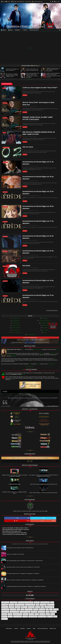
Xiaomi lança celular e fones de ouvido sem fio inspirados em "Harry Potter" (23, 567)
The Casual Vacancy (18, 617)
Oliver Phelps (34, 612)
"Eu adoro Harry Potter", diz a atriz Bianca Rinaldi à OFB (14, 534)
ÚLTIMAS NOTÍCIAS (7, 84)
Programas (26, 614)
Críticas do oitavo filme (20, 605)
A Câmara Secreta (5, 602)
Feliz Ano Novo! (28, 147)
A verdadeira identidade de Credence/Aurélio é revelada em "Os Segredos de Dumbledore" (26, 586)
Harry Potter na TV (29, 609)
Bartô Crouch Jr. (53, 353)
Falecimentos (13, 609)
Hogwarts (41, 353)
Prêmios (37, 614)
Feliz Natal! (26, 266)
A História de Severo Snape (15, 484)
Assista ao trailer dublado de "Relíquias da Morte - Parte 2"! (15, 528)
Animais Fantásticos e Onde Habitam (26, 602)
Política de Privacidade (37, 1)
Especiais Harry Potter (49, 607)
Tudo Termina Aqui (42, 617)
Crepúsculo (11, 605)
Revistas (48, 614)
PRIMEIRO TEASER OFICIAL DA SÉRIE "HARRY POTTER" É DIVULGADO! (51, 70)
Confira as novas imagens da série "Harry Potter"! (9, 70)
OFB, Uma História (31, 335)
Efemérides (5, 162)
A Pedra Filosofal (14, 602)
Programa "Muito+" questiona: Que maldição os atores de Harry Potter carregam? (15, 475)
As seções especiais (16, 325)
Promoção (31, 614)
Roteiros (53, 614)
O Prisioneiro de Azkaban (25, 612)
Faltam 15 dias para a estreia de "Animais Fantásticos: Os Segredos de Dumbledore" (25, 580)
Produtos (10, 614)
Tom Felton (25, 617)
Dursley (39, 364)
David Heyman (5, 607)
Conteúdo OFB (21, 2)
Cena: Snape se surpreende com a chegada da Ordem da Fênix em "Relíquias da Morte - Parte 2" (43, 475)
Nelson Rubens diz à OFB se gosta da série (11, 531)
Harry (30, 364)
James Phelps (42, 609)
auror (23, 349)
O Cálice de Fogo (5, 612)
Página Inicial (9, 629)
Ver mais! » (30, 79)
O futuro (45, 332)
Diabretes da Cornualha (28, 342)
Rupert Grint (4, 617)
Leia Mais (25, 95)
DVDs (37, 605)
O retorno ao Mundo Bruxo (45, 321)
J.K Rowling (36, 609)
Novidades (5, 103)
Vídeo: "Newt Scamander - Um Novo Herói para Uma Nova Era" (43, 492)
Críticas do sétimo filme (30, 605)
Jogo (47, 609)
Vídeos (4, 30)
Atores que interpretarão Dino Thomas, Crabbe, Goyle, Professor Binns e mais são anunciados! (30, 75)
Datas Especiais (6, 148)
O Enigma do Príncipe (14, 612)
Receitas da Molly (34, 30)
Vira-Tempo (50, 617)
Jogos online (28, 2)
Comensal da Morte (11, 355)
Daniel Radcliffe (43, 605)
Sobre (34, 629)
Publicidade (42, 614)
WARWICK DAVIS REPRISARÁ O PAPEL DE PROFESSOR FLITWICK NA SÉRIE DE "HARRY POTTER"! (51, 75)
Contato (8, 2)
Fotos (4, 88)
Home (3, 1)
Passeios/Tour (53, 612)
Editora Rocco (24, 607)
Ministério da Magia (37, 349)
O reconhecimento (16, 330)
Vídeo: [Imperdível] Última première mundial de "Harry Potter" (15, 530)
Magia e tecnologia (45, 323)
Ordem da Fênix (41, 612)
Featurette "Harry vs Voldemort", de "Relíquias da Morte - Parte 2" (15, 492)
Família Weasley (51, 364)
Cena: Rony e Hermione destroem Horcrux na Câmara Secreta (44, 484)
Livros (11, 30)
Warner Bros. (4, 619)
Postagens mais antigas (52, 311)
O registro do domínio (16, 328)
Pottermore (4, 614)
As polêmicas (45, 325)
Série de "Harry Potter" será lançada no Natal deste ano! (30, 70)
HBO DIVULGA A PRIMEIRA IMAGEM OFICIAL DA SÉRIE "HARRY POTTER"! (9, 75)
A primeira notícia (16, 321)
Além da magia (45, 318)
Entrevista (38, 607)
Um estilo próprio (16, 323)
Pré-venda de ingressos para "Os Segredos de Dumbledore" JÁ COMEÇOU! (23, 573)
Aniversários (37, 602)
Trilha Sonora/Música (33, 617)
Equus (42, 607)
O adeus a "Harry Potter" (16, 332)
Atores (52, 602)
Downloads (11, 607)
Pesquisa (14, 1)
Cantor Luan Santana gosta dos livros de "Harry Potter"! (14, 533)
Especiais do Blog (5, 609)
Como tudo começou (16, 318)
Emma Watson (31, 607)
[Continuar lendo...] (30, 367)
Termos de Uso (53, 629)
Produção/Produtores (18, 614)
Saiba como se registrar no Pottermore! (15, 554)
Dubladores (18, 607)
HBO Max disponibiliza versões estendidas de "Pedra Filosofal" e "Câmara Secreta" (25, 561)
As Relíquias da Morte (45, 602)
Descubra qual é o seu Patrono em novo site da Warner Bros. (20, 548)
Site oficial (10, 617)
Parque (47, 612)
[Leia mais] (23, 374)
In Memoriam (45, 330)
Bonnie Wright (5, 605)
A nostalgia (45, 328)
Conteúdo (22, 629)
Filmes (18, 30)
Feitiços (25, 30)
